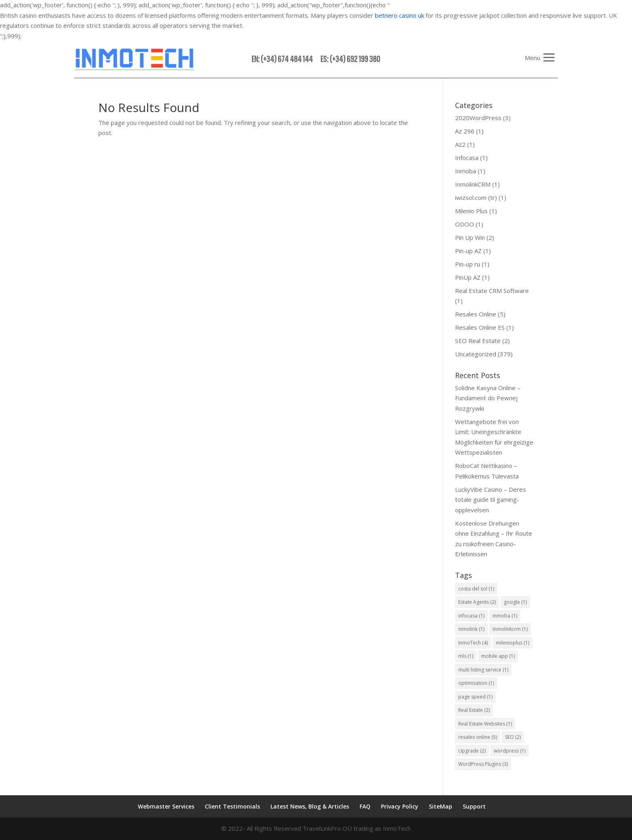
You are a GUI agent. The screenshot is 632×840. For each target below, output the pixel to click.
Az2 (460, 144)
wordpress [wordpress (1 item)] (510, 751)
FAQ (365, 806)
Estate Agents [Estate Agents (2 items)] (477, 602)
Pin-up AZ (468, 251)
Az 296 (465, 131)
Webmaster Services (166, 806)
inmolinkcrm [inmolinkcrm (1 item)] (510, 629)
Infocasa (467, 158)
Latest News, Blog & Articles (310, 806)
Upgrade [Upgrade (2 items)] (472, 751)
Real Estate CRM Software (492, 291)
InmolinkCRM (473, 184)
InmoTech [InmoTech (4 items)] (473, 643)
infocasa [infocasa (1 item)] (471, 616)
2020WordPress (478, 118)
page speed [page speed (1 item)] (475, 697)
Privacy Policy (400, 806)
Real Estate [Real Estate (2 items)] (474, 710)
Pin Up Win (470, 237)
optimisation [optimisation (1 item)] (476, 683)
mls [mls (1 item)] (466, 656)
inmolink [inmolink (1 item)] (471, 629)
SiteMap (441, 806)
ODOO (465, 224)
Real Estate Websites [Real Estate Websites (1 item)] (485, 724)
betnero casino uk (399, 15)
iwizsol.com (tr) (476, 198)
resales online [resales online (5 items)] (478, 737)
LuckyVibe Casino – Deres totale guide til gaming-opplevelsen (491, 500)
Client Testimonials (232, 806)
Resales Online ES (480, 327)
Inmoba (466, 171)
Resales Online (476, 314)
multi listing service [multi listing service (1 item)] (483, 670)
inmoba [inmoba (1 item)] (505, 616)
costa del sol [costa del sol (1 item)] (476, 589)
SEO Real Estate (478, 341)
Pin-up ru (468, 264)
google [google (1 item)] (515, 602)
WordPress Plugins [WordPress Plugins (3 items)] (483, 764)
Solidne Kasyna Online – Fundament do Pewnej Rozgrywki (488, 398)
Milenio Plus (471, 211)
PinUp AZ (468, 277)
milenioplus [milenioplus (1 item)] (512, 643)
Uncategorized (476, 354)
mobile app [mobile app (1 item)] (498, 656)
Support (474, 806)
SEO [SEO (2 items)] (513, 737)
